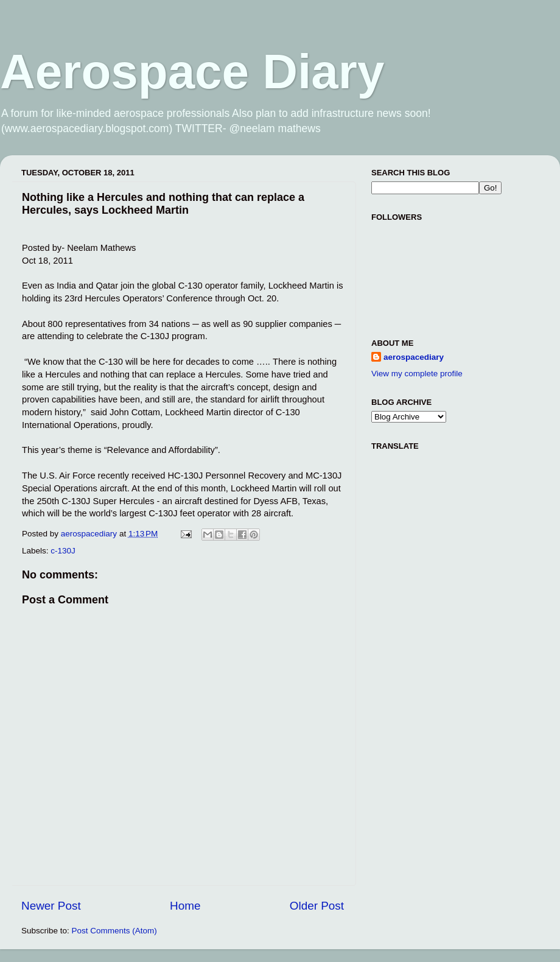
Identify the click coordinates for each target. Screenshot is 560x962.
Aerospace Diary (192, 72)
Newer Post (51, 906)
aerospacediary (414, 357)
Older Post (317, 906)
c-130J (63, 551)
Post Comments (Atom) (114, 931)
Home (185, 906)
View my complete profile (417, 374)
